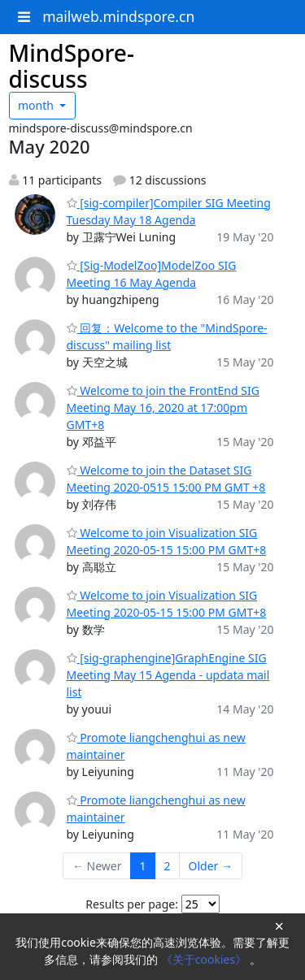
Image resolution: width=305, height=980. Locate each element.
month (37, 105)
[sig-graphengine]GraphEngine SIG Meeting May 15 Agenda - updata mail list (168, 675)
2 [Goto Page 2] (168, 866)
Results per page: (132, 904)
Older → (211, 866)
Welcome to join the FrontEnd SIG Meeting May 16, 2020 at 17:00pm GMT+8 (163, 408)
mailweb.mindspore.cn (118, 16)
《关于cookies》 (205, 959)
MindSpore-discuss (72, 66)
